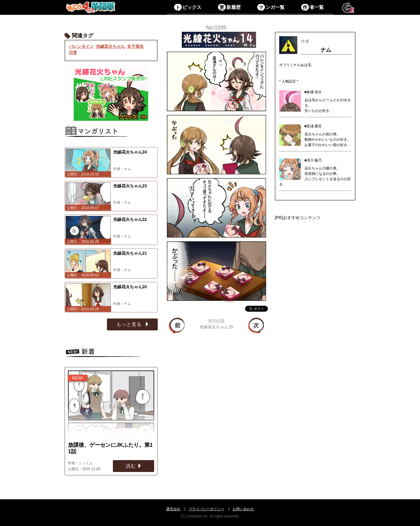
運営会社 (173, 509)
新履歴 (229, 7)
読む (131, 466)
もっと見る (130, 324)
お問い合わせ (243, 509)
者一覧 (312, 7)
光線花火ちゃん (110, 46)
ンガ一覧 (271, 7)
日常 (73, 53)
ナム (326, 50)
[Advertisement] (315, 314)
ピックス (188, 7)
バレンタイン (81, 46)
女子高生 (135, 46)
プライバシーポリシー (206, 509)
